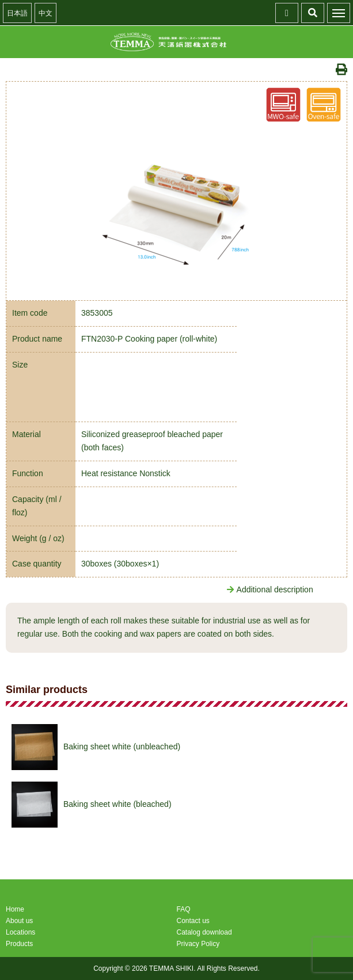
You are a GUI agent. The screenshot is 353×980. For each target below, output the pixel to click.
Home (15, 909)
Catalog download (204, 932)
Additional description (270, 589)
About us (19, 921)
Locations (20, 932)
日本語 (17, 13)
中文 (45, 13)
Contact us (193, 921)
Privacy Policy (198, 944)
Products (19, 944)
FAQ (184, 909)
